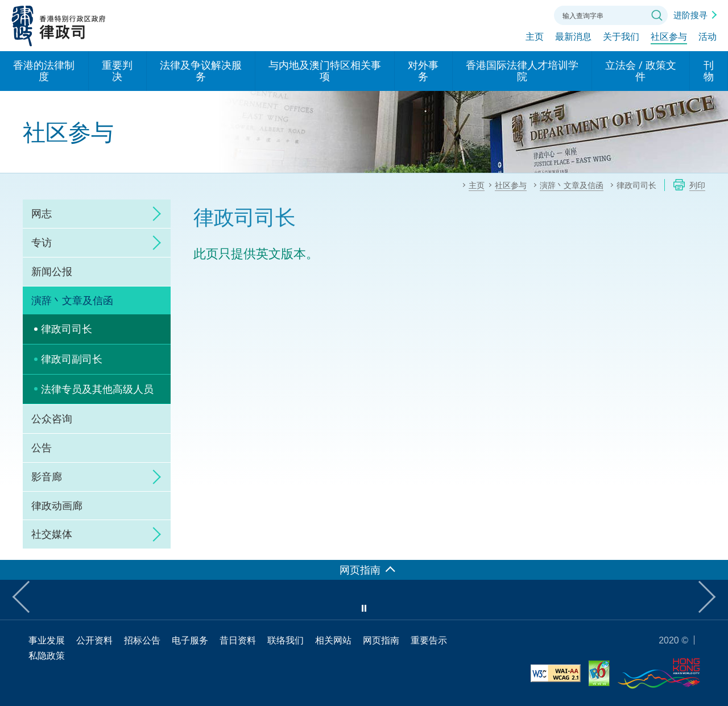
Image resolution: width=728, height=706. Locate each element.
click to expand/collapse (154, 214)
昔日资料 (238, 640)
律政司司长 (67, 329)
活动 (708, 38)
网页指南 (381, 640)
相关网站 (333, 640)
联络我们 (531, 14)
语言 (469, 14)
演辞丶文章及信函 (72, 300)
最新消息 (573, 38)
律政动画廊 (57, 505)
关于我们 (621, 38)
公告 (42, 447)
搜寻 (657, 15)
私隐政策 (47, 655)
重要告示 (429, 640)
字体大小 (500, 14)
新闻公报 (52, 271)
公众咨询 (52, 418)
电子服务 (190, 640)
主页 (535, 38)
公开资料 (94, 640)
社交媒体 (52, 534)
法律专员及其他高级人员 (97, 389)
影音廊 (47, 476)
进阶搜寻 (690, 15)
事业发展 (47, 640)
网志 (42, 213)
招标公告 (142, 640)
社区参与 (669, 38)
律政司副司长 (72, 359)
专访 (42, 242)
